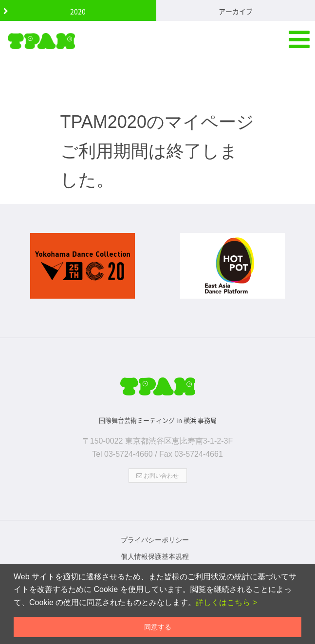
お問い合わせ (157, 471)
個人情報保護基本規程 (155, 552)
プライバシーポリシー (155, 536)
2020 (78, 11)
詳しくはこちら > (226, 602)
